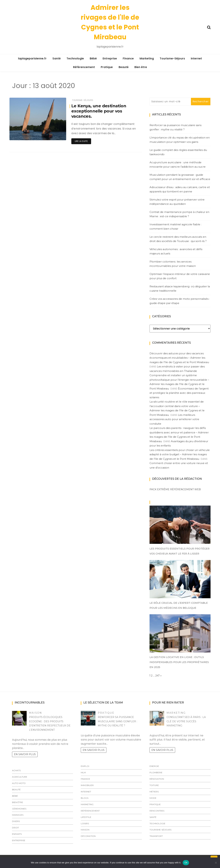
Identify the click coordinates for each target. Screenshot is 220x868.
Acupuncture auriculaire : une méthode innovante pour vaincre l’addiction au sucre (178, 165)
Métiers (154, 792)
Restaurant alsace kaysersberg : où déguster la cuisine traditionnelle (180, 289)
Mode (153, 798)
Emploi (85, 766)
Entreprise (110, 58)
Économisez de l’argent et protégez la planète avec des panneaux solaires (179, 393)
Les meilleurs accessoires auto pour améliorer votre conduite (174, 419)
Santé (57, 58)
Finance (128, 58)
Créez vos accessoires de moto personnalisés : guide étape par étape (180, 301)
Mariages (18, 815)
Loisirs (85, 823)
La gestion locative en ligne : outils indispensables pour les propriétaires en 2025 (179, 662)
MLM (83, 772)
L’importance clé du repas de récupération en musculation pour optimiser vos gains (180, 140)
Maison (35, 713)
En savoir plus (25, 754)
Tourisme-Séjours (172, 58)
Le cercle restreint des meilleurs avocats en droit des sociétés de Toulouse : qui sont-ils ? (178, 239)
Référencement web (185, 489)
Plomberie (156, 772)
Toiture (154, 785)
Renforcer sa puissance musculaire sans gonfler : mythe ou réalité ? (175, 127)
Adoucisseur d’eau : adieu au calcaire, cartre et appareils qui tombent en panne (180, 189)
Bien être (141, 67)
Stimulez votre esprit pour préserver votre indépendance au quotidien (177, 202)
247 (158, 676)
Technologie (75, 58)
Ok (186, 863)
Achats (16, 770)
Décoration (88, 836)
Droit (15, 828)
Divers (16, 821)
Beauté (124, 67)
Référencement (84, 67)
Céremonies (19, 809)
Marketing (147, 58)
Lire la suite (81, 141)
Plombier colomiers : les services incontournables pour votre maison (173, 264)
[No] (216, 863)
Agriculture (20, 777)
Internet (196, 58)
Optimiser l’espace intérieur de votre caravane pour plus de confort (180, 276)
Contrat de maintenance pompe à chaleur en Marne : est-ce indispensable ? (179, 214)
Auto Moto (19, 783)
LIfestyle (86, 817)
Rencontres (157, 811)
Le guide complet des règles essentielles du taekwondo (178, 152)
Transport (156, 836)
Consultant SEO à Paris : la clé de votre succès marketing (186, 721)
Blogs (85, 798)
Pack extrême (159, 489)
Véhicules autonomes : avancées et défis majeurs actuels (176, 251)
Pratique (107, 67)
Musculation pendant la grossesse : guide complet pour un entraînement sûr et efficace (180, 177)
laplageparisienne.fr (32, 58)
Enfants (17, 834)
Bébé (93, 58)
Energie (154, 766)
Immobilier (87, 785)
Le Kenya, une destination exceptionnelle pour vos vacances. (99, 111)
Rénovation (157, 779)
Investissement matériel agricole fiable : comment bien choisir (175, 227)
